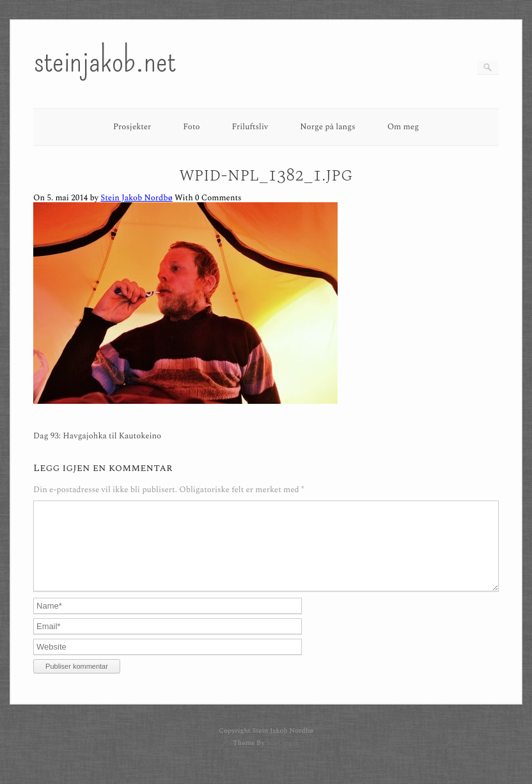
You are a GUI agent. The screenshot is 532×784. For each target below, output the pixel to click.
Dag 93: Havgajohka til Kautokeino (97, 436)
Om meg (403, 127)
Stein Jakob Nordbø (136, 198)
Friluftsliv (250, 127)
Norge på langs (327, 127)
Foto (191, 127)
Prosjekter (132, 127)
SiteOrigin (282, 758)
